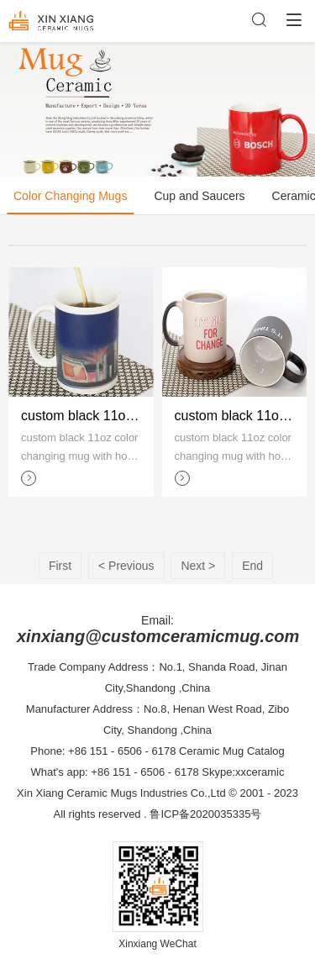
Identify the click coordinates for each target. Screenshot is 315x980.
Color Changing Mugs (70, 196)
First (60, 566)
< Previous (126, 566)
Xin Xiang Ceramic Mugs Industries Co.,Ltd (121, 793)
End (252, 566)
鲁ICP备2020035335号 (205, 814)
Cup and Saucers (199, 196)
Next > (198, 566)
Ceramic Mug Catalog (232, 751)
